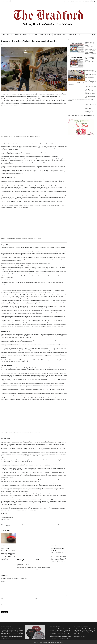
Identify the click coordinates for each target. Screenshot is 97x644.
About (65, 1)
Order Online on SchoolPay (79, 637)
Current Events (39, 35)
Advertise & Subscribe (87, 1)
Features (9, 35)
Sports (31, 35)
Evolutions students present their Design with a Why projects (59, 549)
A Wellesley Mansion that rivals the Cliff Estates (30, 560)
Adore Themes (60, 642)
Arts (24, 35)
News (3, 35)
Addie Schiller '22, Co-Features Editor (57, 552)
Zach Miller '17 (7, 519)
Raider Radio (57, 35)
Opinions (17, 35)
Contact (72, 1)
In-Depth (11, 517)
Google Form (52, 635)
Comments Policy (78, 1)
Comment (3, 581)
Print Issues (48, 35)
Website (3, 605)
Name (2, 599)
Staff (68, 1)
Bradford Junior (74, 35)
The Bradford (5, 44)
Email (36, 599)
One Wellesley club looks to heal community (8, 548)
